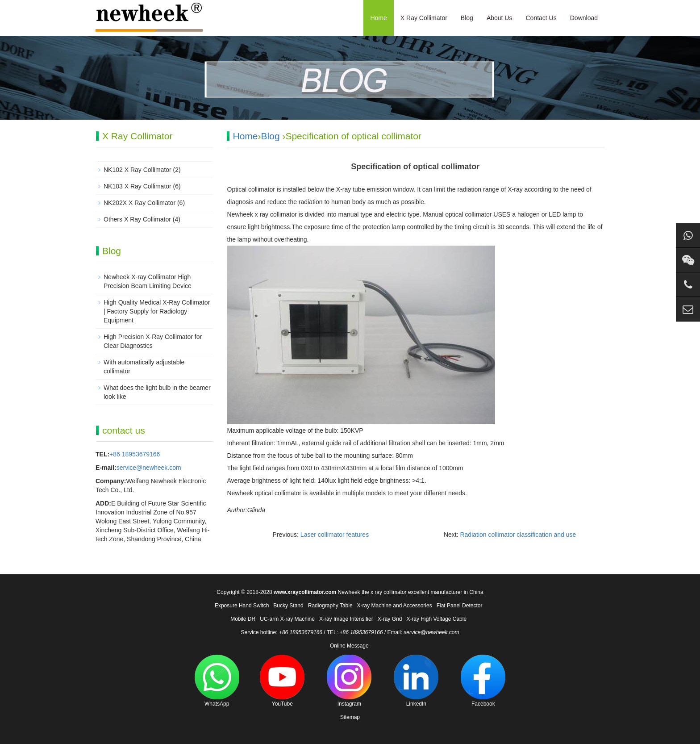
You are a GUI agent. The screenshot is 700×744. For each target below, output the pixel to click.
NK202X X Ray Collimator (140, 203)
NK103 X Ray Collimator (137, 186)
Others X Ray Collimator (137, 219)
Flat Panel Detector (460, 606)
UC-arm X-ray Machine (287, 619)
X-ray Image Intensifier (346, 619)
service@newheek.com (149, 468)
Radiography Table (330, 606)
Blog (467, 18)
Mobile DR (243, 619)
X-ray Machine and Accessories (395, 606)
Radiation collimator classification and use (518, 535)
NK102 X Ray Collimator (137, 170)
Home (378, 18)
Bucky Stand (288, 606)
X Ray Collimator (424, 18)
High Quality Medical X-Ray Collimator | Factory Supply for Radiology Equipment (157, 311)
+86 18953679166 (135, 454)
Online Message (349, 646)
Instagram (349, 681)
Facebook (483, 681)
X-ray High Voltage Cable (436, 619)
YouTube (282, 681)
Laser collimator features (335, 535)
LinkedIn (416, 681)
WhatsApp (217, 681)
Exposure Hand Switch (242, 606)
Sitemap (350, 717)
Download (584, 18)
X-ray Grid (390, 619)
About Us (500, 18)
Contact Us (541, 18)
